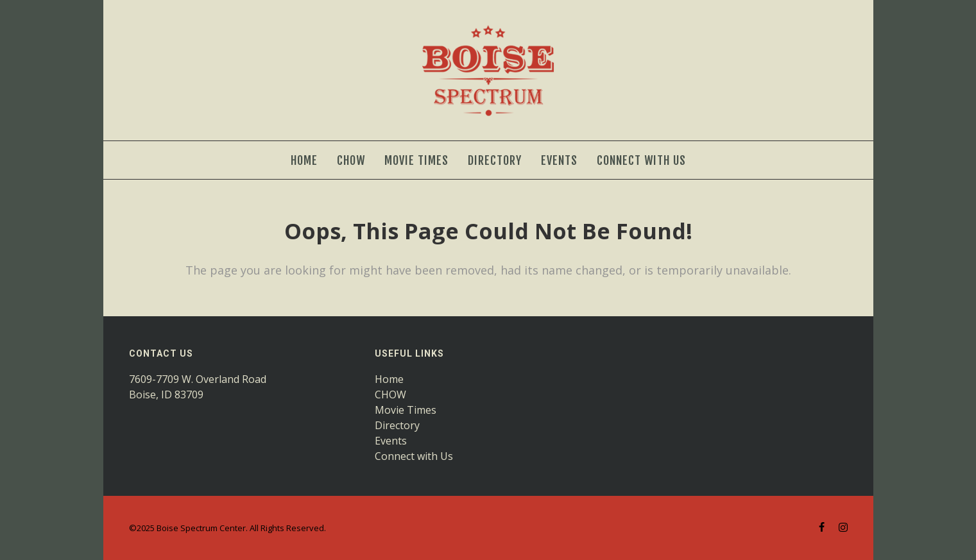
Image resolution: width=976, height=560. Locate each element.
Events (391, 441)
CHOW (390, 395)
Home (389, 379)
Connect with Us (414, 456)
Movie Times (406, 410)
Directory (397, 425)
